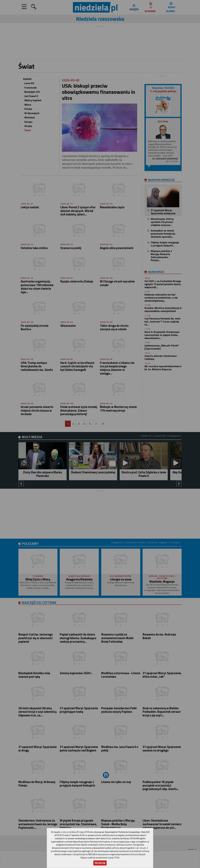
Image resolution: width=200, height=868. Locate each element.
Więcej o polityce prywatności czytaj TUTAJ (100, 858)
